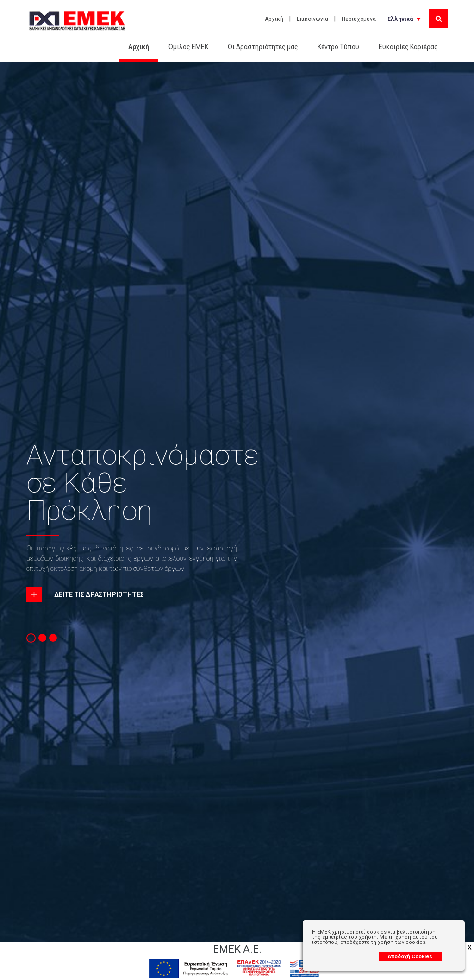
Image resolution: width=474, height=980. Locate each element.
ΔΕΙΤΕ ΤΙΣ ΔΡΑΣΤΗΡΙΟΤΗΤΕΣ (99, 594)
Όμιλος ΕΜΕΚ (188, 47)
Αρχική (274, 19)
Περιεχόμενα (359, 19)
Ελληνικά (400, 19)
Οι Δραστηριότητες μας (263, 47)
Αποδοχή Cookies (410, 957)
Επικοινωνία (312, 19)
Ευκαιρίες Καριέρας (408, 47)
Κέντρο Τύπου (338, 47)
